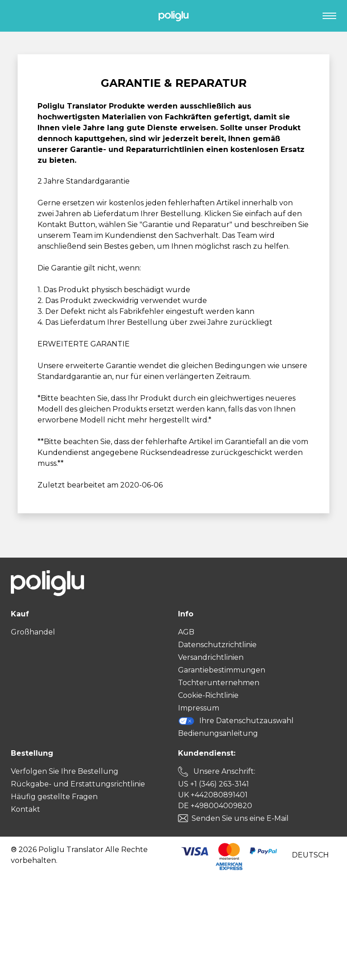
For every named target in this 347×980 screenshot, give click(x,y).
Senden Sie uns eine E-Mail (240, 818)
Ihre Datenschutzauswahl (236, 721)
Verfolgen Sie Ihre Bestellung (65, 771)
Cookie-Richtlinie (208, 695)
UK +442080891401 (213, 795)
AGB (186, 632)
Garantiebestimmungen (222, 670)
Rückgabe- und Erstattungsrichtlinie (78, 784)
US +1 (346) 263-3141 (213, 784)
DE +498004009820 (215, 806)
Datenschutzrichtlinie (217, 645)
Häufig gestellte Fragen (54, 797)
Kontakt (26, 809)
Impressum (199, 708)
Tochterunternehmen (219, 683)
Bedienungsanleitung (218, 733)
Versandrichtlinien (211, 657)
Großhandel (33, 632)
